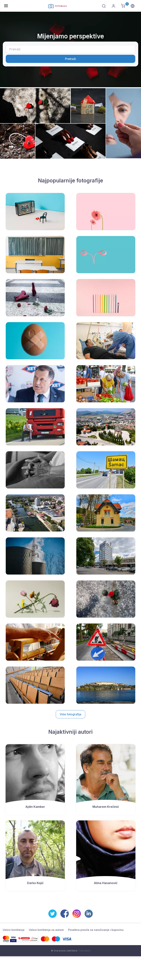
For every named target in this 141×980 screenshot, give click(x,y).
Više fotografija (70, 714)
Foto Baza (84, 950)
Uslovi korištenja (14, 930)
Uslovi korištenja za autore (46, 930)
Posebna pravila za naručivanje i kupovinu (96, 930)
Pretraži (70, 59)
